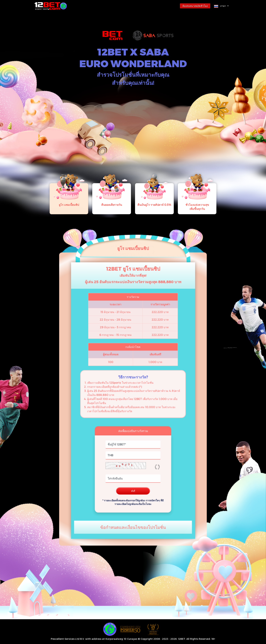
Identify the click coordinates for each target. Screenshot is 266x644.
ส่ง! (133, 456)
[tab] (94, 214)
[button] (221, 6)
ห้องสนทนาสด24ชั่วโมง (195, 6)
